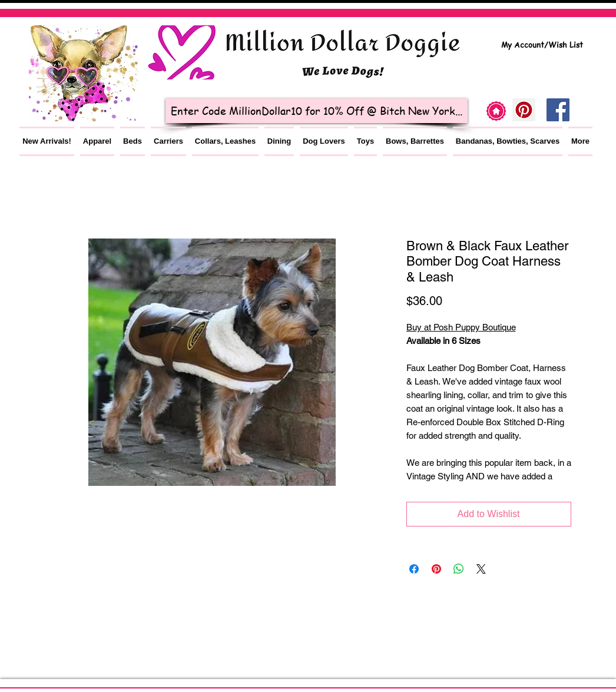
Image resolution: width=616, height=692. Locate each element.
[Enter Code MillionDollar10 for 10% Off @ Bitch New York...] (317, 111)
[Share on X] (481, 569)
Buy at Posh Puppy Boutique (461, 327)
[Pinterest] (524, 110)
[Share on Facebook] (414, 569)
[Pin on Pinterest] (436, 569)
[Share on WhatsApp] (459, 569)
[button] (97, 141)
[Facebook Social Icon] (558, 110)
